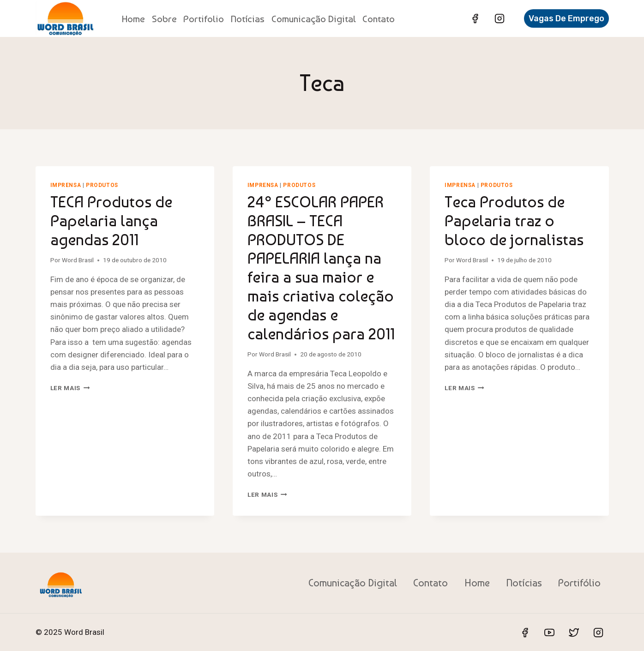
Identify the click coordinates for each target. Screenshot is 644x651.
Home (133, 19)
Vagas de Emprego (566, 18)
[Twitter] (574, 633)
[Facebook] (475, 18)
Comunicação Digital (314, 19)
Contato (379, 19)
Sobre (164, 19)
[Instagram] (500, 18)
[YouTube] (549, 633)
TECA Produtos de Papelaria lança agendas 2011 (111, 221)
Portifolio (204, 19)
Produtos (102, 185)
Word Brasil (78, 260)
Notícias (248, 19)
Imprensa (66, 185)
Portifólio (579, 583)
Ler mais (70, 388)
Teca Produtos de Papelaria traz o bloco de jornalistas (514, 221)
